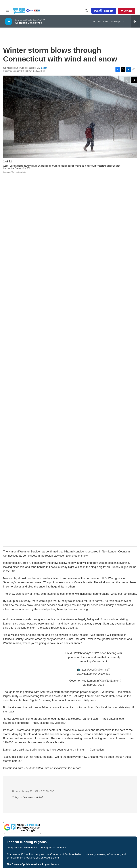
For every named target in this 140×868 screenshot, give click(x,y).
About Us (55, 782)
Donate (128, 11)
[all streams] (135, 21)
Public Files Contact (14, 821)
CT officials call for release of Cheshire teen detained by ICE (49, 639)
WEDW (23, 812)
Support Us (56, 841)
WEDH (9, 812)
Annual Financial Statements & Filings (118, 783)
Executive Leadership (61, 795)
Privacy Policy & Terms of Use (91, 842)
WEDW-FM (11, 815)
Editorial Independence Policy (119, 817)
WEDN (16, 812)
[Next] (134, 162)
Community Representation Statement (92, 802)
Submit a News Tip (60, 848)
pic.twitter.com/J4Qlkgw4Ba (93, 302)
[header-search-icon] (86, 11)
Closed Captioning (117, 796)
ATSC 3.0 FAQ (30, 821)
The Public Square (117, 840)
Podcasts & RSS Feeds (90, 789)
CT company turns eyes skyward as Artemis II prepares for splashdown (56, 660)
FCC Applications (116, 803)
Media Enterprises (59, 821)
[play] (8, 21)
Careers (54, 828)
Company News (58, 789)
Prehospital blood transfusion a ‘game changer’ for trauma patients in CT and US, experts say (71, 670)
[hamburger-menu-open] (8, 11)
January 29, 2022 (93, 313)
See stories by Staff (14, 548)
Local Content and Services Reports (117, 833)
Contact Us (56, 835)
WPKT (27, 815)
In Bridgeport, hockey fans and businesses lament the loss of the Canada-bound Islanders (68, 629)
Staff (44, 68)
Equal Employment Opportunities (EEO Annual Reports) (92, 825)
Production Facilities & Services (118, 825)
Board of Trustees (59, 808)
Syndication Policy (117, 810)
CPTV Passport (86, 816)
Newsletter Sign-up (88, 782)
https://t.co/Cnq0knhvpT (95, 298)
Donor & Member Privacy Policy (91, 834)
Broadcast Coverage (118, 790)
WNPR (20, 815)
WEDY (31, 812)
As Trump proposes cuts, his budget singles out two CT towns (50, 650)
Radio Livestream (87, 795)
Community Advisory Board (64, 815)
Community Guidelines (90, 810)
